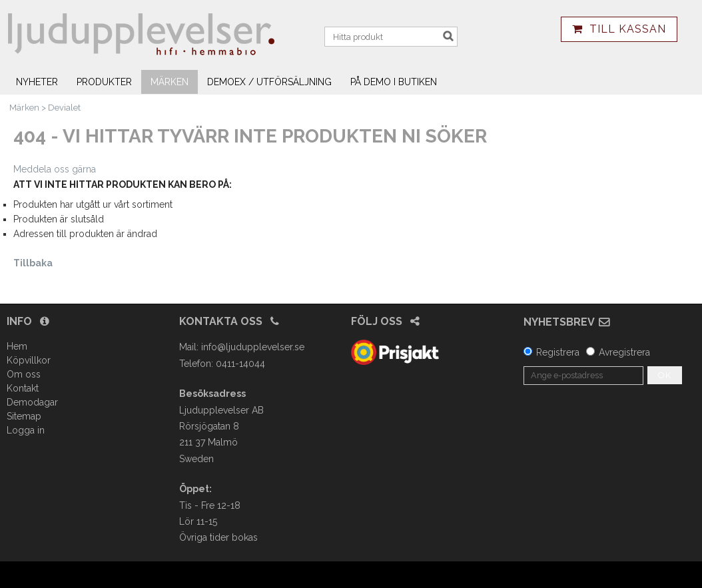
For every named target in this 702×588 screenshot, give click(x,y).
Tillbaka (33, 263)
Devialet (64, 108)
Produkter (104, 82)
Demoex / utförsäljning (269, 82)
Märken (170, 82)
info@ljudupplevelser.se (253, 347)
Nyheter (37, 82)
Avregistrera (624, 352)
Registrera (558, 352)
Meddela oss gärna (55, 169)
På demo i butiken (394, 82)
